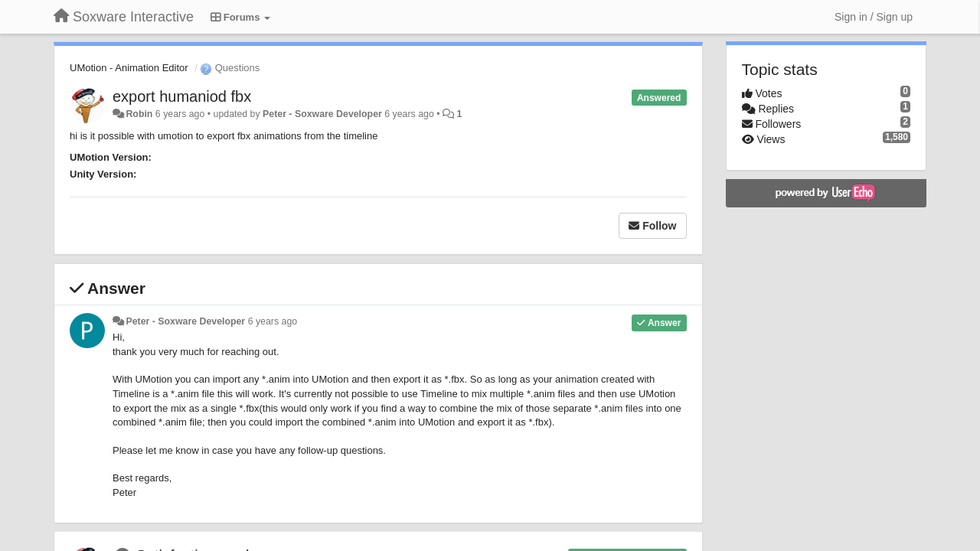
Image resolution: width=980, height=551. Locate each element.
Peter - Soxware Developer (322, 114)
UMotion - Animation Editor (129, 68)
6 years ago (273, 321)
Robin (139, 114)
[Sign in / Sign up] (874, 17)
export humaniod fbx (182, 96)
